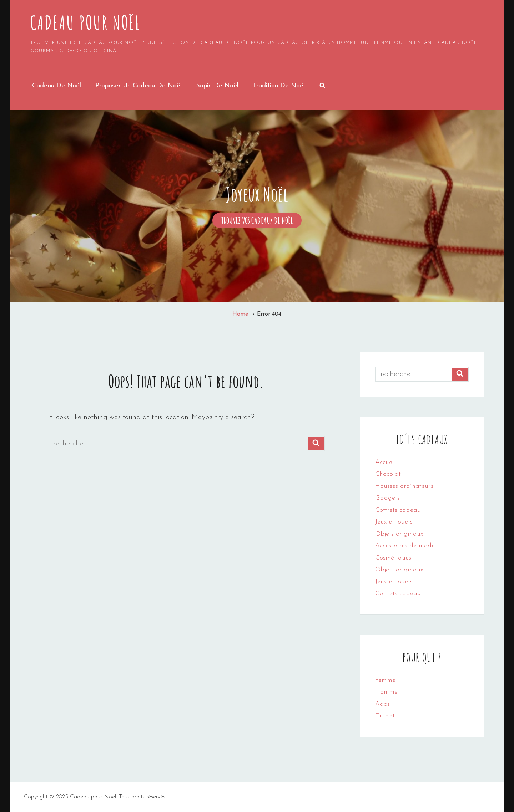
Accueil (385, 462)
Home (241, 314)
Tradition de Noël (279, 86)
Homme (386, 692)
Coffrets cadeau (398, 510)
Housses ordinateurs (404, 486)
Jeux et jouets (394, 522)
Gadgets (387, 498)
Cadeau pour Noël (85, 22)
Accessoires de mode (405, 546)
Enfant (385, 716)
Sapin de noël (217, 86)
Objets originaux (399, 534)
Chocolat (388, 474)
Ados (382, 704)
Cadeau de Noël (57, 86)
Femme (385, 680)
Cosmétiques (393, 558)
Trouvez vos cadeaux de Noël (261, 221)
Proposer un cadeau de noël (138, 86)
